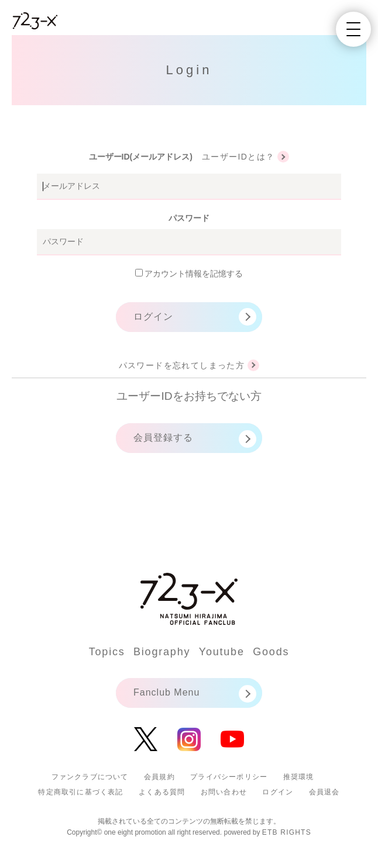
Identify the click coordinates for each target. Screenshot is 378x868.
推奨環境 (299, 777)
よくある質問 (162, 792)
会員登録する (163, 438)
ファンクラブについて (90, 777)
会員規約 (159, 777)
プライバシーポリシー (229, 777)
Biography (162, 652)
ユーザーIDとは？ (238, 157)
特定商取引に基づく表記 (80, 792)
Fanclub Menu (166, 692)
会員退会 (324, 792)
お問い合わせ (224, 792)
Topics (107, 652)
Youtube (222, 652)
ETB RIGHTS (287, 832)
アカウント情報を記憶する (189, 274)
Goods (271, 652)
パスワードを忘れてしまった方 (182, 365)
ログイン (153, 317)
